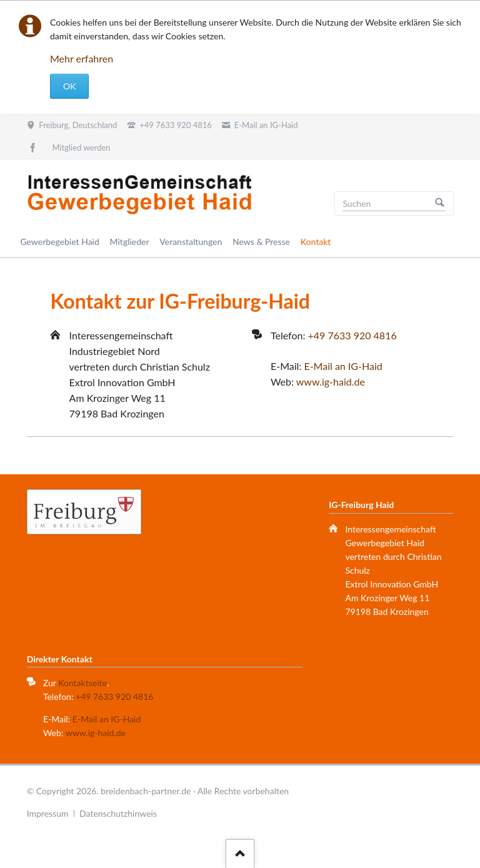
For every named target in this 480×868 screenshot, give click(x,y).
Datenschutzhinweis (118, 813)
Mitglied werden (82, 147)
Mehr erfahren (82, 58)
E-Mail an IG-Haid (343, 366)
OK (69, 86)
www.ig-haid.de (331, 382)
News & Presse (261, 242)
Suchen (440, 204)
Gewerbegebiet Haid (59, 242)
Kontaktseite (82, 683)
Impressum (48, 813)
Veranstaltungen (191, 242)
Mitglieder (130, 242)
